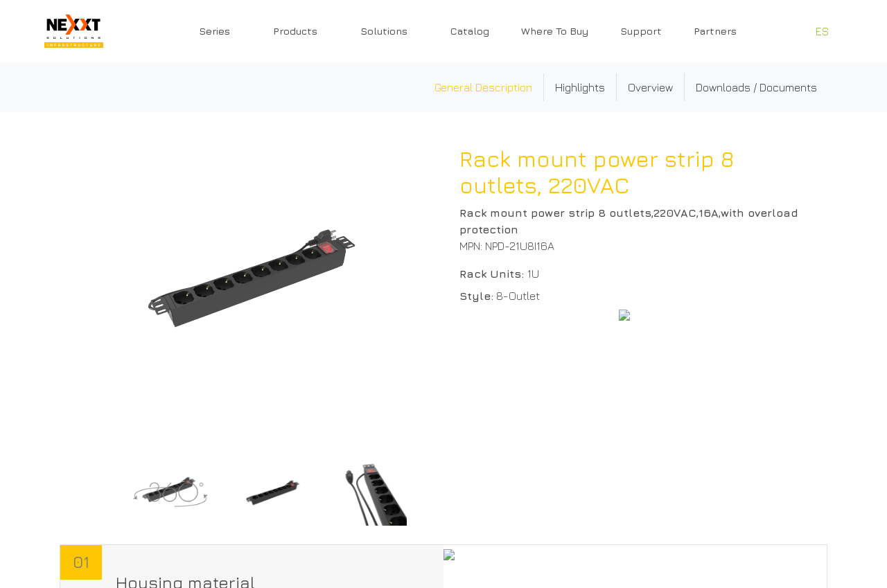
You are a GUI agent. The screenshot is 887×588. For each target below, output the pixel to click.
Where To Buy (555, 31)
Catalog (470, 31)
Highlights (580, 87)
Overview (650, 87)
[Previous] (100, 493)
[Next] (419, 493)
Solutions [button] (384, 31)
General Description (483, 87)
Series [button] (214, 31)
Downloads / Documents (756, 87)
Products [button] (295, 31)
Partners (715, 31)
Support (641, 31)
